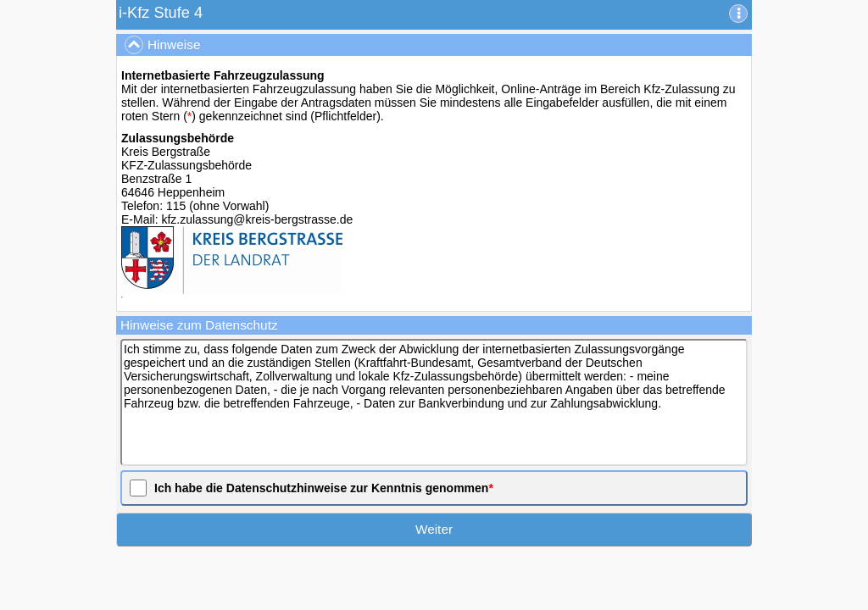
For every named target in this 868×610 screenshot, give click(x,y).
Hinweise (162, 45)
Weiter (434, 529)
